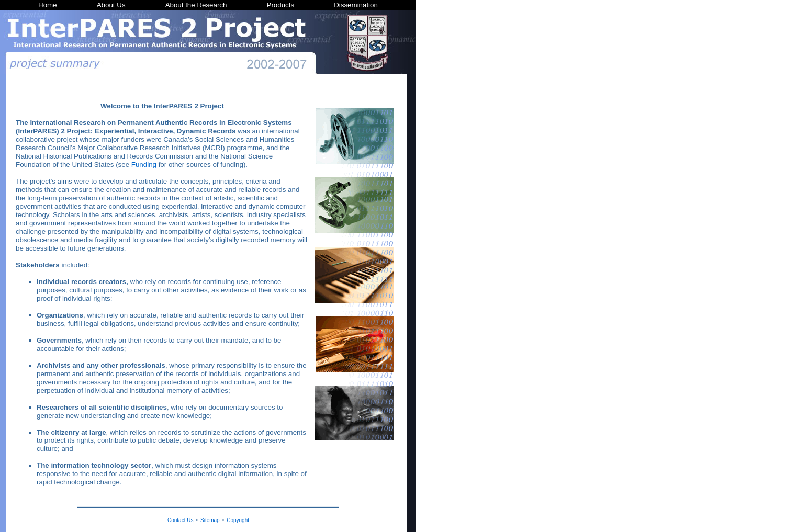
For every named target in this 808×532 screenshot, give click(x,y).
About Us (111, 5)
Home (48, 5)
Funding (144, 165)
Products (281, 5)
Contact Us (180, 520)
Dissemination (356, 5)
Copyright (238, 520)
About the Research (196, 5)
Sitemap (210, 520)
